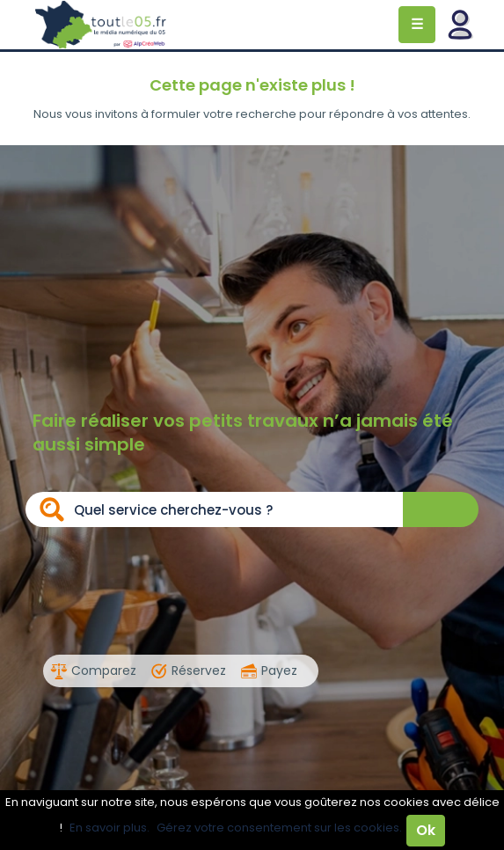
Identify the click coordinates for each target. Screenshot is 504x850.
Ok (426, 830)
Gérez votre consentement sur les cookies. (279, 828)
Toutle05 (101, 25)
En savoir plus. (110, 828)
